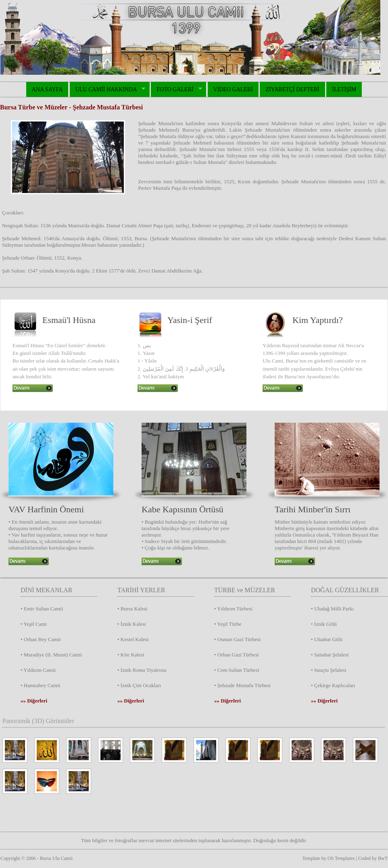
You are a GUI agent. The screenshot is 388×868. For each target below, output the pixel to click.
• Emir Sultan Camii (42, 609)
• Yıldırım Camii (38, 670)
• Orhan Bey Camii (41, 639)
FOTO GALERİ (176, 90)
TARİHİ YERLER (141, 590)
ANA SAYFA (47, 89)
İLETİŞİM (344, 89)
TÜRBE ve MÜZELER (245, 590)
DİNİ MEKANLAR (46, 590)
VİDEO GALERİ (233, 89)
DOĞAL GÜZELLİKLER (345, 590)
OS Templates (341, 858)
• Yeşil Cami (34, 624)
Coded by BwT (373, 858)
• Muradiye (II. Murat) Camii (51, 655)
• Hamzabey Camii (40, 685)
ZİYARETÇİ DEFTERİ (292, 89)
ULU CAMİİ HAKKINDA (107, 90)
